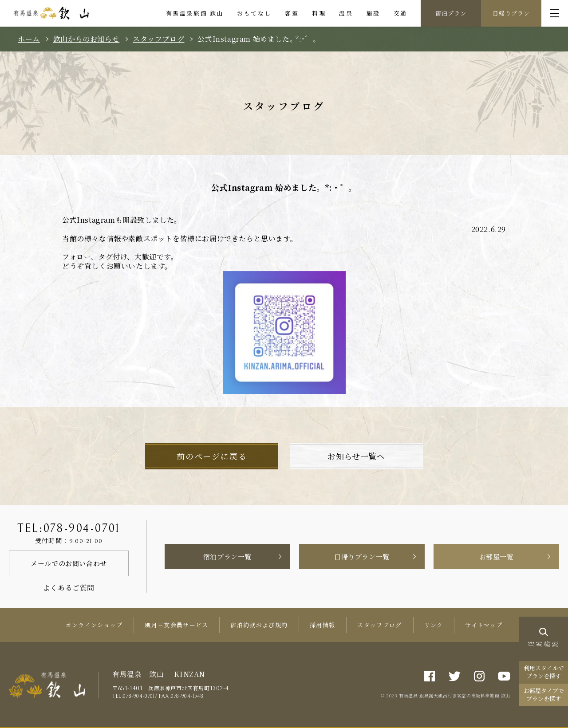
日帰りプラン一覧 (362, 557)
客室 (292, 13)
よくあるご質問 (69, 588)
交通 (400, 13)
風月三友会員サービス (176, 625)
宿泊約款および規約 (259, 625)
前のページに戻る (212, 456)
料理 (319, 13)
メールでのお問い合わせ (69, 563)
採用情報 (322, 625)
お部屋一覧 (497, 557)
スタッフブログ (158, 39)
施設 (373, 13)
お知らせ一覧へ (356, 456)
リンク (434, 625)
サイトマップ (484, 625)
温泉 (346, 13)
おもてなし (254, 13)
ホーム (29, 39)
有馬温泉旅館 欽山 (195, 13)
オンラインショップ (94, 625)
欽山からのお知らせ (86, 39)
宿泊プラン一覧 (227, 557)
